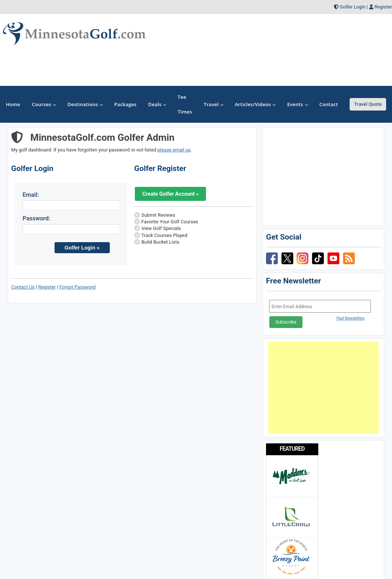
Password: (36, 218)
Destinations (85, 104)
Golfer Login (353, 7)
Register (383, 7)
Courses (44, 104)
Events (297, 104)
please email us (174, 150)
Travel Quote (368, 104)
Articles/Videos (255, 104)
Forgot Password (77, 287)
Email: (31, 195)
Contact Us (23, 287)
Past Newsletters (350, 318)
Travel (213, 104)
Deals (157, 104)
